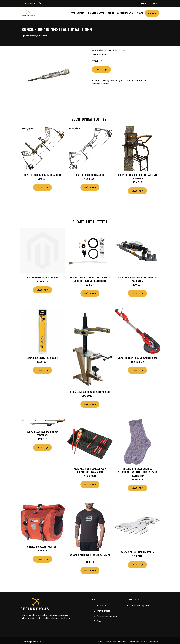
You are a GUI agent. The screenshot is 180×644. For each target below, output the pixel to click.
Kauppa (152, 13)
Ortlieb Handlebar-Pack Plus (42, 547)
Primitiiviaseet (96, 13)
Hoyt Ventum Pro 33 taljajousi (43, 277)
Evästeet (122, 642)
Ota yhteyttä (110, 642)
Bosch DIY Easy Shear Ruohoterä (137, 552)
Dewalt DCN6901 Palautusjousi (43, 358)
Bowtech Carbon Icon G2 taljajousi (43, 175)
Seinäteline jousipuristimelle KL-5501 (90, 392)
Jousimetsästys (31, 36)
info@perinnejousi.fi (149, 3)
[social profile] (40, 3)
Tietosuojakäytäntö (137, 642)
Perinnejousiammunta (121, 13)
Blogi (140, 13)
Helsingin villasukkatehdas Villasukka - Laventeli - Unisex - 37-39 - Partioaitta (137, 472)
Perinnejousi (78, 13)
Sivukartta (154, 642)
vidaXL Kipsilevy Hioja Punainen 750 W (137, 358)
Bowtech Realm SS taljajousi (90, 175)
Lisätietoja (101, 69)
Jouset (44, 36)
